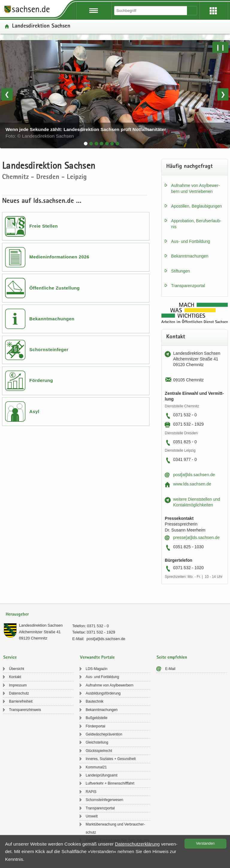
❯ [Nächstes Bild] (223, 94)
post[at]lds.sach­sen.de (194, 475)
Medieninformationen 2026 (59, 257)
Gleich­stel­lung (97, 742)
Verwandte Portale (97, 658)
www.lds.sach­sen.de (192, 484)
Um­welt (92, 816)
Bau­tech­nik (94, 701)
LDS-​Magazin (97, 669)
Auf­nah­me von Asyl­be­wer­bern (109, 685)
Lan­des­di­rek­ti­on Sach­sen (41, 625)
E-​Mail (170, 669)
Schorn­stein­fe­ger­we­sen (104, 800)
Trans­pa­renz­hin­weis (25, 710)
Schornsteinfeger (49, 350)
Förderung (41, 380)
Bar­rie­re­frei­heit (21, 701)
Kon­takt (15, 677)
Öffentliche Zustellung (55, 288)
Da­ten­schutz (19, 693)
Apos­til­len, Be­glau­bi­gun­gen (196, 206)
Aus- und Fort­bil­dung (190, 241)
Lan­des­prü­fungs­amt (102, 775)
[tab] (86, 144)
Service (10, 658)
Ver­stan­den (205, 843)
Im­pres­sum (18, 685)
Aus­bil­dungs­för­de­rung (103, 693)
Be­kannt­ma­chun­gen (190, 256)
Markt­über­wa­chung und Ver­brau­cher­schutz (115, 828)
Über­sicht (17, 669)
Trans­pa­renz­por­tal (188, 286)
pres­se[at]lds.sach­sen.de (196, 537)
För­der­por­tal (95, 726)
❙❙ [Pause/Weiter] (220, 47)
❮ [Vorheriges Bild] (7, 94)
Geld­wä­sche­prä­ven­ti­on (104, 734)
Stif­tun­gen (180, 271)
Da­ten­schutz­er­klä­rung (137, 844)
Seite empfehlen (172, 658)
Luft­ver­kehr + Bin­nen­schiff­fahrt (110, 783)
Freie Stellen (44, 226)
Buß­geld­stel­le (97, 718)
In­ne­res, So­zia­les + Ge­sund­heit (111, 759)
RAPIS (91, 792)
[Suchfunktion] (151, 11)
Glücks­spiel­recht (99, 751)
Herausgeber (17, 615)
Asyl (34, 411)
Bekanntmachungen (52, 319)
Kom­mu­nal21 (96, 767)
